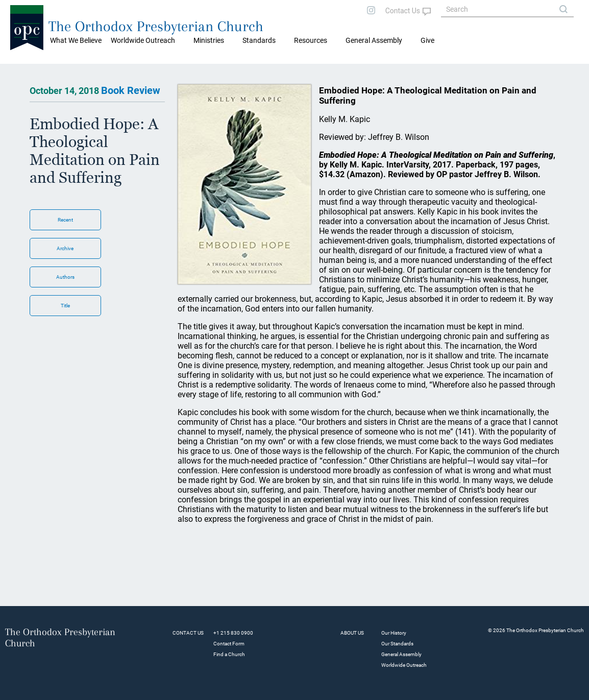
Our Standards (397, 644)
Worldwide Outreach (404, 665)
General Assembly (374, 40)
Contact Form (229, 644)
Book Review (131, 90)
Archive (65, 248)
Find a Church (229, 654)
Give (427, 40)
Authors (65, 277)
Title (65, 306)
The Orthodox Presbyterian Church (156, 26)
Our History (394, 633)
